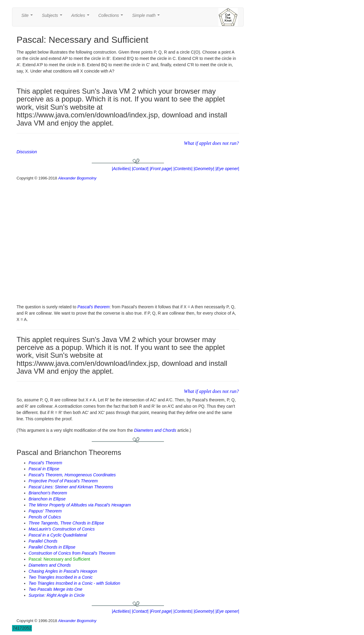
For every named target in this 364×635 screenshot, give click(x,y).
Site (28, 17)
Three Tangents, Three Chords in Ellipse (66, 523)
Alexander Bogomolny (77, 178)
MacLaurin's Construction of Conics (62, 529)
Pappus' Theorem (45, 511)
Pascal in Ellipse (44, 469)
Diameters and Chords (155, 430)
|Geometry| (204, 169)
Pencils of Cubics (45, 517)
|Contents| (183, 169)
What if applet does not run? (211, 143)
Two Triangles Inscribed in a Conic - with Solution (74, 583)
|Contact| (140, 169)
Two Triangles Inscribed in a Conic (61, 577)
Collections (112, 17)
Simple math (147, 17)
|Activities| (121, 169)
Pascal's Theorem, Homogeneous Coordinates (72, 475)
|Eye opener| (227, 169)
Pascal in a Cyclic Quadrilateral (58, 535)
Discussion (27, 152)
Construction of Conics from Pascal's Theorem (72, 553)
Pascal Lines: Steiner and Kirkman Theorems (71, 487)
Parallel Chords (43, 541)
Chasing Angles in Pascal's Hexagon (63, 571)
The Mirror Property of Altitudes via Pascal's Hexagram (80, 505)
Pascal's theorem (93, 307)
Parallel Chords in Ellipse (52, 547)
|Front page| (161, 169)
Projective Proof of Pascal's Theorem (63, 481)
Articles (82, 17)
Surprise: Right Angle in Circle (57, 595)
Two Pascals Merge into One (56, 589)
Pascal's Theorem (45, 463)
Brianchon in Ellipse (47, 499)
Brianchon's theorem (48, 493)
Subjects (53, 17)
